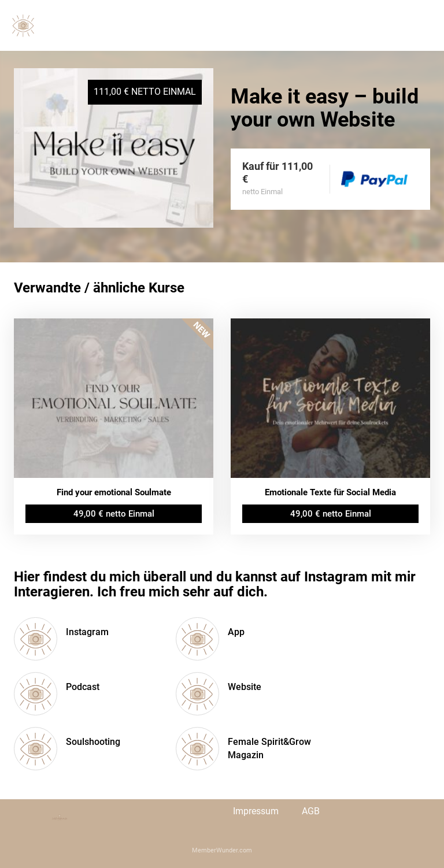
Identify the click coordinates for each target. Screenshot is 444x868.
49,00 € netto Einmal (114, 514)
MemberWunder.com (222, 850)
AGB (311, 811)
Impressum (256, 811)
